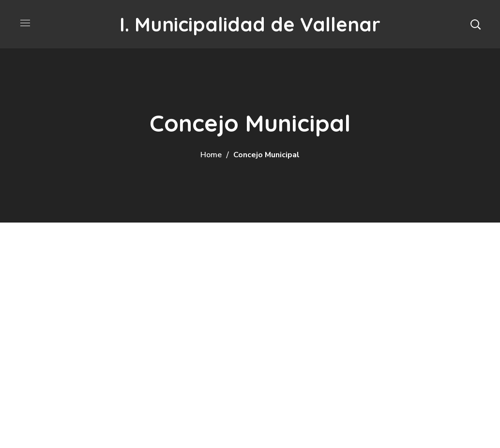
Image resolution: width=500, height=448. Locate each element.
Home (211, 155)
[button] (475, 24)
